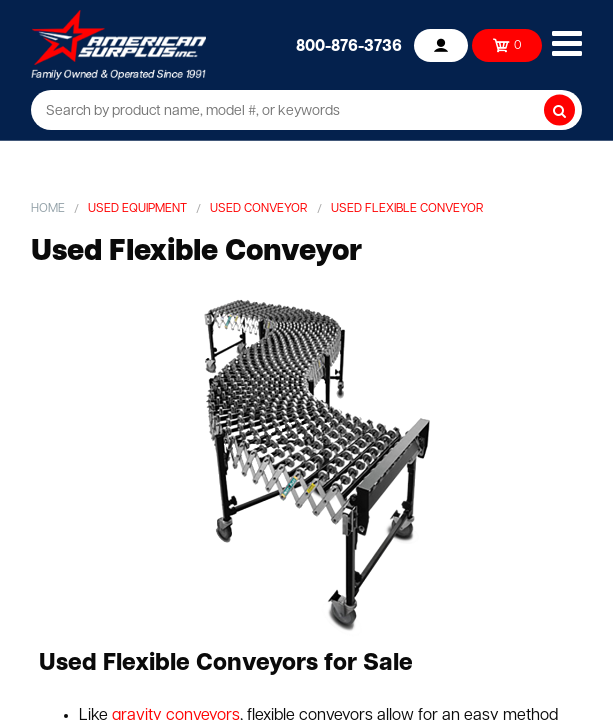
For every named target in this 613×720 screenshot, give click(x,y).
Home (48, 209)
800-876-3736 (349, 47)
